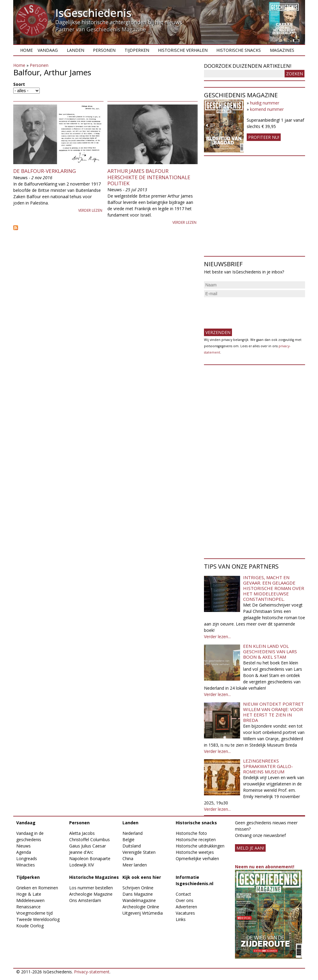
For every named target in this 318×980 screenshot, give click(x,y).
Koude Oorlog (30, 926)
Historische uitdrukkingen (200, 846)
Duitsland (132, 846)
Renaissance (28, 907)
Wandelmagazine (139, 900)
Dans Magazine (138, 894)
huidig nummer (265, 103)
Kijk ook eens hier (142, 877)
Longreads (27, 858)
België (128, 840)
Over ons (185, 900)
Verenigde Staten (139, 852)
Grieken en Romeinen (37, 888)
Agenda (24, 852)
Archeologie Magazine (91, 894)
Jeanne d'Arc (81, 852)
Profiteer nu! (264, 137)
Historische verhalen (183, 50)
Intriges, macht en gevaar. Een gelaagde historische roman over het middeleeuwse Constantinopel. (274, 588)
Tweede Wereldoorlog (38, 919)
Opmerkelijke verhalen (197, 858)
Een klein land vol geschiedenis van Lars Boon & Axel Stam (270, 651)
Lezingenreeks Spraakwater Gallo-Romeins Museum (268, 766)
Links (181, 919)
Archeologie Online (141, 907)
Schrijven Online (138, 888)
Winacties (26, 865)
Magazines (282, 50)
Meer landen (135, 865)
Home (26, 50)
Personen (104, 50)
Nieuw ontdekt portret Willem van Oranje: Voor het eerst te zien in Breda (273, 712)
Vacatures (185, 913)
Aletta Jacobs (82, 833)
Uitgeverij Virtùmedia (143, 913)
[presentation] (250, 311)
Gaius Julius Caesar (88, 846)
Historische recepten (196, 840)
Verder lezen (90, 210)
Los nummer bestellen (91, 888)
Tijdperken (137, 50)
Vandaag (48, 50)
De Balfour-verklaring (45, 171)
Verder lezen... (217, 637)
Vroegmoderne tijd (34, 913)
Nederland (133, 833)
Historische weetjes (195, 852)
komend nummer (267, 109)
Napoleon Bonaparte (90, 858)
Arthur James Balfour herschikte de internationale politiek (149, 177)
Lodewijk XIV (82, 865)
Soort (19, 84)
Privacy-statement (92, 972)
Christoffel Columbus (90, 840)
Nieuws (23, 846)
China (128, 858)
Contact (183, 894)
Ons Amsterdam (85, 900)
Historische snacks (239, 50)
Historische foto (191, 833)
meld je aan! (250, 848)
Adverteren (186, 907)
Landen (76, 50)
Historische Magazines (94, 877)
